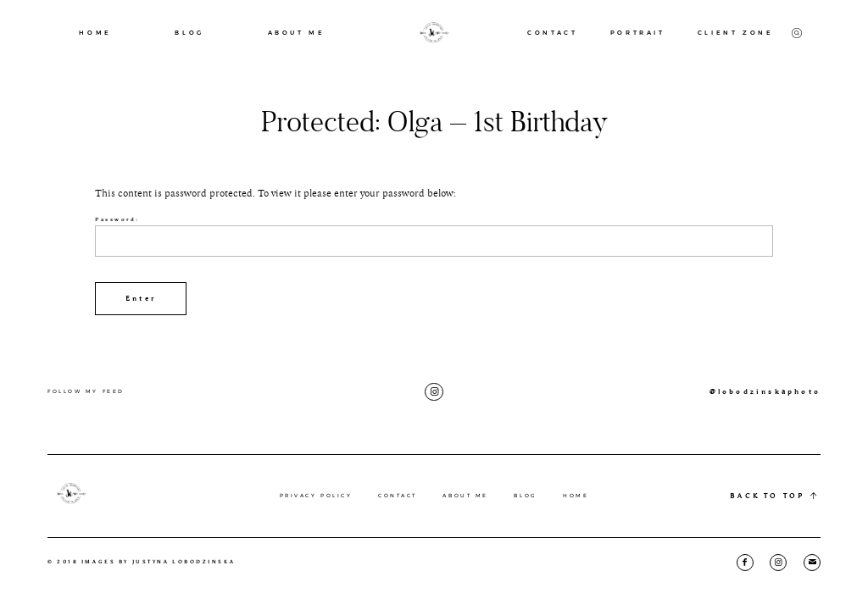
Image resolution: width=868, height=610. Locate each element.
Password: (434, 237)
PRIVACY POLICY (316, 496)
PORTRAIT (638, 33)
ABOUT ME (297, 33)
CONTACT (552, 33)
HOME (95, 33)
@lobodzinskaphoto (765, 391)
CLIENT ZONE (736, 33)
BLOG (189, 33)
